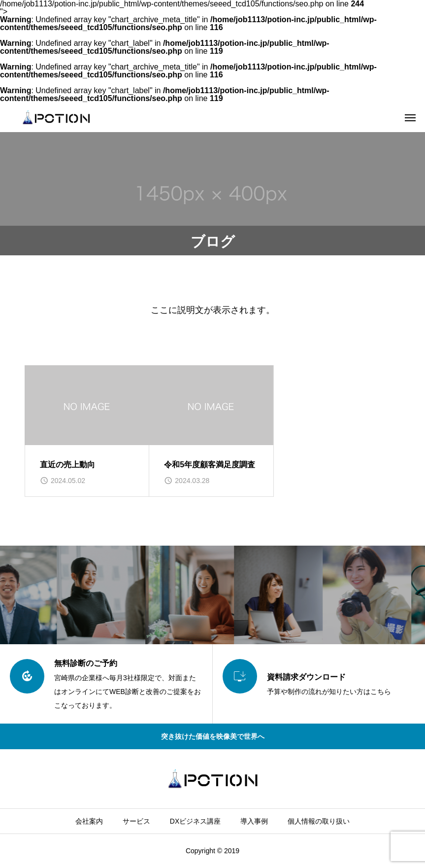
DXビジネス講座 (195, 821)
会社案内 (89, 821)
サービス (136, 821)
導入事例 (254, 821)
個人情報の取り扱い (319, 821)
